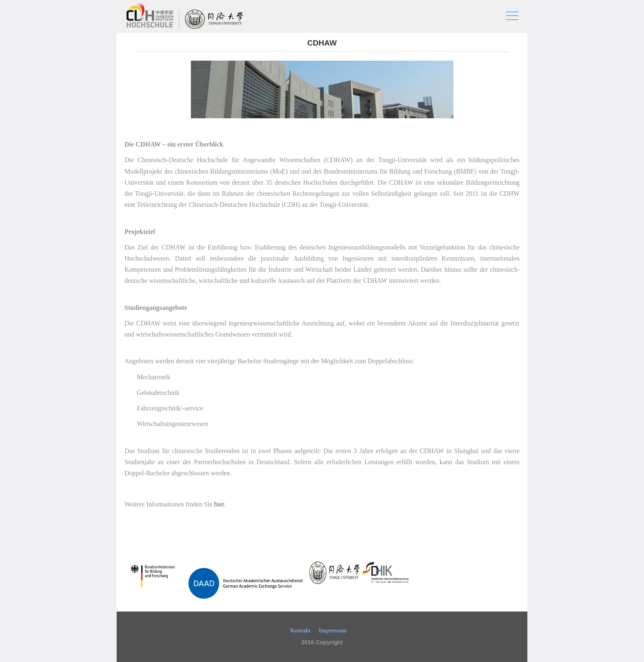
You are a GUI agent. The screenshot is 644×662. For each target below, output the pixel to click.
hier (219, 504)
